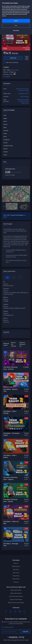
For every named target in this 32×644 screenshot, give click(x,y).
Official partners (16, 566)
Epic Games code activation (16, 596)
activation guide (14, 70)
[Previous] (4, 206)
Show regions (7, 77)
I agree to (9, 627)
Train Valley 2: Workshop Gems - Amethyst (10, 368)
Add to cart (13, 58)
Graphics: (6, 304)
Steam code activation (16, 593)
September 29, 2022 (24, 94)
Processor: (6, 289)
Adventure (19, 89)
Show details (16, 31)
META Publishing (24, 97)
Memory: (6, 297)
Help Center (16, 570)
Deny (16, 26)
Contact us (16, 582)
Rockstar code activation (16, 599)
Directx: (5, 318)
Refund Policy (16, 579)
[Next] (28, 206)
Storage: (6, 311)
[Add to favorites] (27, 58)
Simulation (21, 91)
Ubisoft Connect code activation (16, 603)
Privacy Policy (16, 576)
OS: (4, 282)
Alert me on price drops (12, 62)
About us (16, 563)
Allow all (16, 21)
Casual (24, 89)
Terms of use (16, 573)
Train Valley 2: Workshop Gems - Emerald (10, 500)
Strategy (26, 91)
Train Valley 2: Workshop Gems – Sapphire (10, 478)
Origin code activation (16, 590)
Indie (27, 89)
